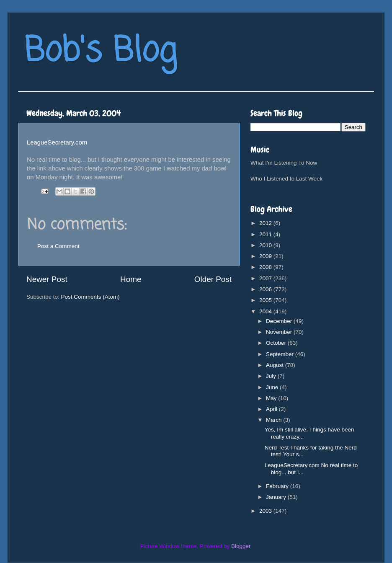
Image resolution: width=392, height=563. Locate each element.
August (276, 365)
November (280, 332)
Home (131, 279)
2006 (266, 289)
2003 (266, 511)
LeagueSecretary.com (57, 142)
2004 (266, 311)
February (278, 486)
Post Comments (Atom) (90, 297)
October (277, 343)
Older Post (213, 279)
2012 (266, 223)
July (272, 376)
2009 (266, 256)
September (281, 354)
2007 (266, 278)
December (280, 321)
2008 (266, 267)
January (277, 497)
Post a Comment (58, 246)
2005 (266, 300)
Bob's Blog (101, 52)
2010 (266, 245)
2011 (266, 234)
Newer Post (47, 279)
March (275, 420)
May (272, 398)
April (272, 409)
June (273, 387)
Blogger (241, 546)
